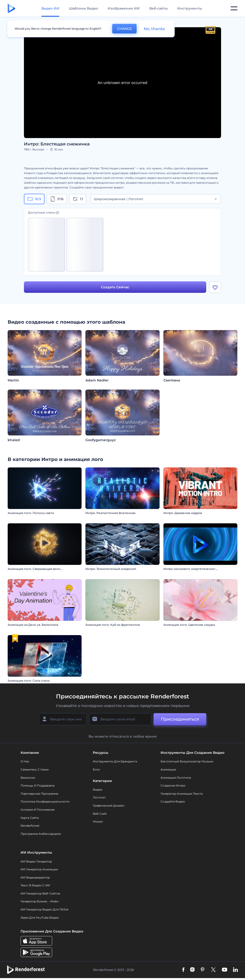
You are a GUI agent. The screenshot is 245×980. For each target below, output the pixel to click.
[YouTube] (225, 970)
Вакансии (28, 778)
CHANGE (124, 29)
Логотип (99, 797)
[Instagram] (192, 970)
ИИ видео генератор (36, 861)
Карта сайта (30, 818)
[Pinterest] (203, 970)
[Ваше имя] (63, 719)
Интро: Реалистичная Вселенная (110, 513)
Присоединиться (180, 719)
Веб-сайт (100, 814)
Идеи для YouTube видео (40, 918)
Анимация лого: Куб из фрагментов (113, 625)
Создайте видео (173, 801)
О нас (25, 761)
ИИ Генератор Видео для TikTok (45, 909)
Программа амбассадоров (41, 834)
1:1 (78, 199)
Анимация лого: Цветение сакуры (189, 625)
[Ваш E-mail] (120, 719)
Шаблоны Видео (84, 8)
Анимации (168, 769)
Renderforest (30, 826)
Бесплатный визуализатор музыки (187, 761)
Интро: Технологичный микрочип (111, 569)
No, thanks (154, 29)
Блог (97, 769)
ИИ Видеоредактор (35, 877)
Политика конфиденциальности (45, 801)
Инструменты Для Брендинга (115, 761)
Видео (98, 790)
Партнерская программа (39, 794)
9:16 (57, 199)
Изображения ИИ (124, 8)
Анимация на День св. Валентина (33, 625)
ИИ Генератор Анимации (39, 869)
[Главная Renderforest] (11, 8)
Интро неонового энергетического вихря (195, 569)
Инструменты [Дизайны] (190, 8)
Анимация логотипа (176, 778)
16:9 (34, 199)
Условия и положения (38, 810)
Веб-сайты (159, 8)
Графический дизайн (109, 806)
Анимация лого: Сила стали (29, 681)
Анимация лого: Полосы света (31, 513)
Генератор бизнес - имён (39, 901)
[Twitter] (213, 970)
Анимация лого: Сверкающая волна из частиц (42, 569)
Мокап (98, 822)
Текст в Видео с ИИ (35, 885)
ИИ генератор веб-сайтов (40, 893)
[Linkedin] (235, 970)
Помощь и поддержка (38, 785)
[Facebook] (183, 970)
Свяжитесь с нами (35, 769)
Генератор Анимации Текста (182, 794)
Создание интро (173, 785)
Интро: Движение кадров (183, 513)
